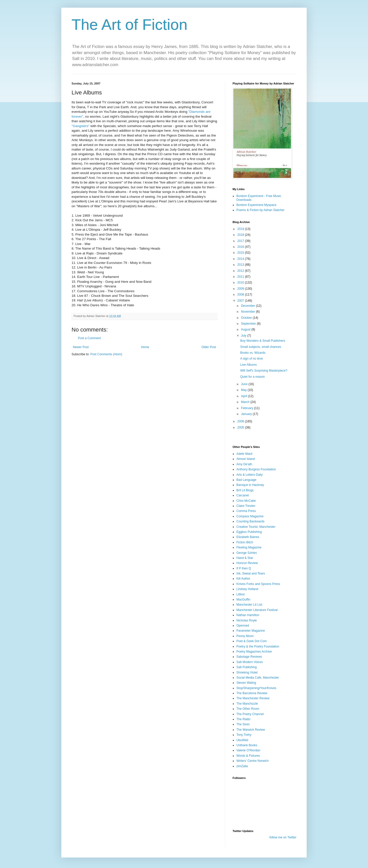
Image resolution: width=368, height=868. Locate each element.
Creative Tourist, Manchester (256, 527)
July (244, 336)
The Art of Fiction (130, 25)
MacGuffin (243, 600)
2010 (241, 283)
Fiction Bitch (245, 542)
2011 (241, 277)
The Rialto (243, 719)
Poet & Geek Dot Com (252, 641)
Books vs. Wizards (253, 353)
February (248, 408)
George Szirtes (247, 553)
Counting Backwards (250, 521)
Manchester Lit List (249, 605)
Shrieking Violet (247, 673)
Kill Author (243, 579)
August (246, 329)
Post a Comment (89, 338)
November (249, 312)
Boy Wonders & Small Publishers (263, 341)
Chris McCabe (246, 501)
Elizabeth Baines (248, 537)
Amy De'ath (244, 464)
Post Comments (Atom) (106, 354)
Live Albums (249, 365)
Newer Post (81, 347)
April (244, 396)
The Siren (243, 724)
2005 (241, 427)
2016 (241, 247)
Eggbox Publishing (249, 532)
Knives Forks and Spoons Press (258, 584)
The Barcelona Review (252, 693)
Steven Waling (246, 683)
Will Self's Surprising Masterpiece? (264, 371)
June (245, 384)
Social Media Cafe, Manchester (258, 678)
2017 (241, 241)
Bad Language (246, 480)
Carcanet (243, 495)
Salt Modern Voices (250, 662)
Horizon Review (247, 563)
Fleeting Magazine (249, 547)
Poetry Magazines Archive (254, 652)
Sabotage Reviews (249, 657)
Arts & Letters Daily (250, 475)
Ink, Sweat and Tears (251, 573)
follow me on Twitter (283, 837)
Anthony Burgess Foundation (256, 469)
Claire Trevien (246, 506)
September (249, 324)
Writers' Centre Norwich (252, 761)
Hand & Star (245, 558)
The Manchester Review (253, 698)
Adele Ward (244, 454)
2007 (241, 301)
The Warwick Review (251, 730)
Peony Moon (245, 636)
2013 (241, 265)
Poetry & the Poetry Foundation (258, 646)
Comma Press (246, 511)
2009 (241, 289)
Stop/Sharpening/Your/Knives (256, 688)
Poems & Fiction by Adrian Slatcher (260, 210)
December (249, 306)
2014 (241, 259)
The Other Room (248, 709)
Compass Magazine (250, 516)
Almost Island (246, 459)
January (247, 414)
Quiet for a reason (252, 377)
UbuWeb (242, 740)
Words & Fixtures (248, 756)
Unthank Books (247, 745)
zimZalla (242, 766)
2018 (241, 235)
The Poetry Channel (250, 714)
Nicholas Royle (247, 620)
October (247, 318)
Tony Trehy (244, 735)
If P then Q (244, 568)
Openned (243, 626)
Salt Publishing (246, 667)
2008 (241, 295)
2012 (241, 271)
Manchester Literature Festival (257, 610)
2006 (241, 421)
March (246, 402)
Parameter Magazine (251, 631)
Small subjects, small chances (261, 347)
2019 (241, 229)
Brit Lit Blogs (245, 490)
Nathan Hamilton (248, 615)
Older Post (209, 347)
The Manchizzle (247, 704)
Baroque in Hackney (250, 485)
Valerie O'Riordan (248, 750)
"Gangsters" (80, 126)
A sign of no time (252, 359)
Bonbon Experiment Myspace (256, 205)
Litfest (240, 594)
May (244, 390)
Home (145, 347)
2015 (241, 253)
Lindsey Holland (247, 589)
